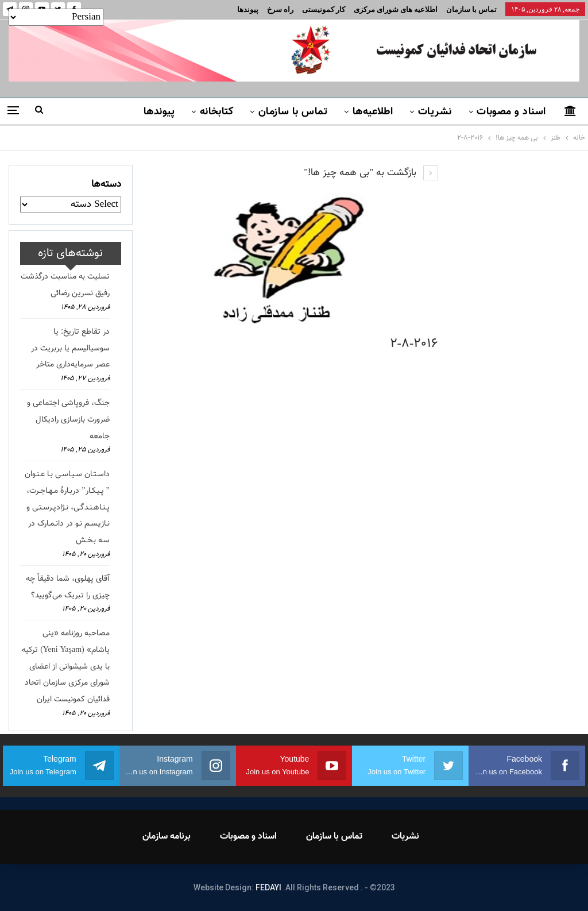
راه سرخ (280, 9)
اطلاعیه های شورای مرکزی (396, 9)
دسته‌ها (106, 184)
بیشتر (115, 112)
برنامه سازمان (167, 837)
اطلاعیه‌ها (373, 112)
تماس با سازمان (471, 9)
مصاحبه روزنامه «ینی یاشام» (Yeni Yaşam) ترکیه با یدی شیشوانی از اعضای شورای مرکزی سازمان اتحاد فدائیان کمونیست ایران (66, 667)
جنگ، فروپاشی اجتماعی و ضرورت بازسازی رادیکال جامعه (68, 420)
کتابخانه (217, 112)
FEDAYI (268, 887)
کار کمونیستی (324, 9)
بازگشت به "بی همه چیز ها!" (371, 173)
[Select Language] (56, 17)
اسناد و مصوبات (511, 112)
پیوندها (248, 9)
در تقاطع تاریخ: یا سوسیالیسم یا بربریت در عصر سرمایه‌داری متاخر (70, 349)
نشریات (435, 112)
